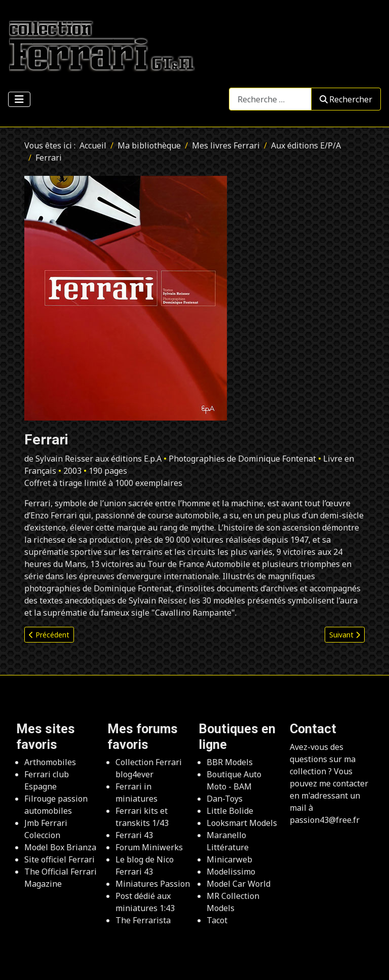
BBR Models (230, 762)
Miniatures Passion (153, 884)
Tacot (217, 920)
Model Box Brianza (60, 847)
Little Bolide (230, 811)
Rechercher (346, 99)
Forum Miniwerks (149, 847)
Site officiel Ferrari (60, 859)
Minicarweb (229, 859)
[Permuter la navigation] (19, 99)
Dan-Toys (225, 799)
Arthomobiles (50, 762)
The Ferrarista (143, 920)
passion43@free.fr (325, 820)
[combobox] (270, 99)
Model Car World (239, 884)
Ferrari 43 (134, 835)
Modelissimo (231, 872)
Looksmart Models (242, 823)
